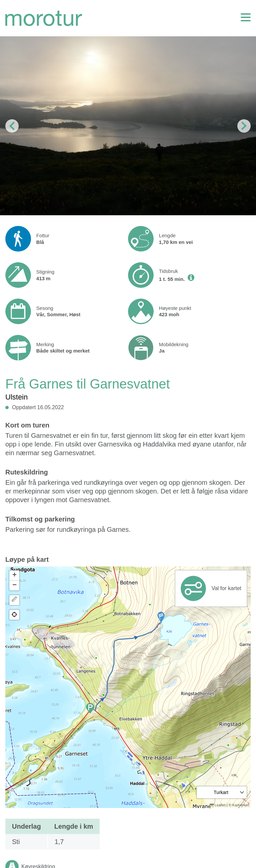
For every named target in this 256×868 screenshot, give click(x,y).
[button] (161, 617)
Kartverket (241, 805)
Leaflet (218, 805)
